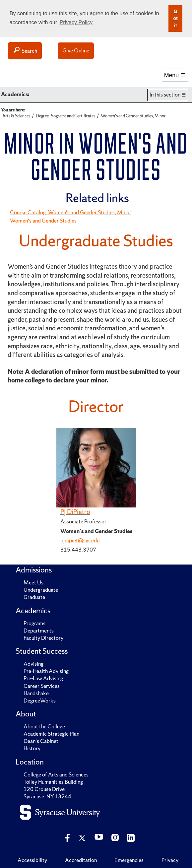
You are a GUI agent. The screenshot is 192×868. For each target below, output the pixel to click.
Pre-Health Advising (46, 671)
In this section (165, 95)
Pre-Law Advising (43, 678)
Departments (39, 631)
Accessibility (32, 860)
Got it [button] (175, 18)
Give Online (76, 51)
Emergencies (129, 860)
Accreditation (81, 860)
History (32, 748)
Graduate (34, 597)
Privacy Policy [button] (76, 22)
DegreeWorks (40, 701)
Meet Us (33, 583)
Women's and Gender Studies (43, 221)
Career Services (42, 686)
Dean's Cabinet (41, 741)
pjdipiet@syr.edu (80, 540)
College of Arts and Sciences (56, 775)
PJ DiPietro (75, 512)
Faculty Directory (43, 638)
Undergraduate (41, 590)
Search (25, 51)
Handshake (36, 693)
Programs (34, 623)
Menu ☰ (175, 75)
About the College (44, 727)
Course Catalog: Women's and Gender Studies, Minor (71, 212)
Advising (33, 664)
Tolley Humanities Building (53, 782)
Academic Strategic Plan (51, 734)
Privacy (170, 860)
